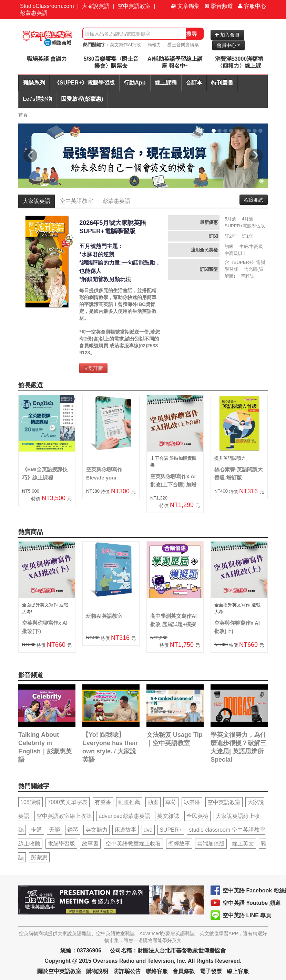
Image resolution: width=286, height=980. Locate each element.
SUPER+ (171, 830)
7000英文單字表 (68, 802)
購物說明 (97, 971)
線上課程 (166, 83)
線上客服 (238, 971)
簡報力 (154, 45)
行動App (135, 83)
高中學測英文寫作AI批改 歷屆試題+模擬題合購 (173, 624)
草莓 (171, 802)
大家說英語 (96, 6)
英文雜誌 (168, 816)
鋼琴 (73, 830)
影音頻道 (219, 6)
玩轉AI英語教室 (104, 616)
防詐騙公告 (127, 971)
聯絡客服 (157, 971)
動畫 (153, 802)
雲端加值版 (211, 844)
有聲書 (103, 802)
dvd (148, 830)
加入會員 (227, 35)
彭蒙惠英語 (34, 13)
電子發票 (211, 971)
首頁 (23, 115)
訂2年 (230, 236)
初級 (229, 246)
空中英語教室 (134, 6)
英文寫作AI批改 (125, 45)
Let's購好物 (37, 99)
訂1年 (248, 236)
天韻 (54, 830)
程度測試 (254, 200)
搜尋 (192, 34)
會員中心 (228, 45)
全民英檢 (197, 816)
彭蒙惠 (39, 857)
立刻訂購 (93, 368)
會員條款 (184, 971)
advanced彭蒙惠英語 (124, 816)
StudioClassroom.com (47, 6)
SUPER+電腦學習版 (245, 226)
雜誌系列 (34, 83)
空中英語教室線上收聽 (64, 816)
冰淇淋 (192, 802)
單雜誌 (248, 276)
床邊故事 (125, 830)
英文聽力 (96, 830)
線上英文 (243, 844)
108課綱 (30, 802)
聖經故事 (179, 844)
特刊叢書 (222, 83)
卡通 (37, 830)
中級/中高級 (251, 246)
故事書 (90, 844)
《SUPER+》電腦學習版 (84, 83)
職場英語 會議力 (47, 59)
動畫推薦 (129, 802)
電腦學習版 (61, 844)
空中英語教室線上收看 (133, 844)
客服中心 (252, 6)
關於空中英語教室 (59, 971)
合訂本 (194, 83)
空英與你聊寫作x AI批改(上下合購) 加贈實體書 (173, 484)
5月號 (230, 219)
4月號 (248, 219)
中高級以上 (236, 253)
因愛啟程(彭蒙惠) (82, 99)
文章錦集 (185, 6)
